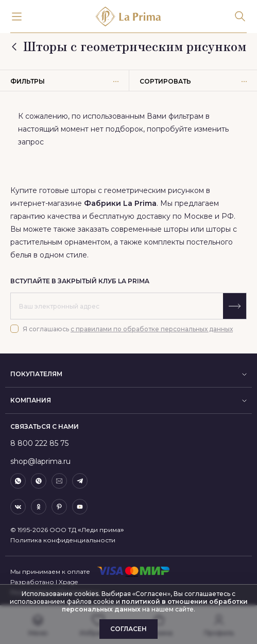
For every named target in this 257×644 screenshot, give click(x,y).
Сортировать (193, 81)
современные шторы (151, 229)
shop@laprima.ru (40, 461)
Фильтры (64, 81)
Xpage (68, 582)
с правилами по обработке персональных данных (152, 329)
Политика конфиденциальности (63, 540)
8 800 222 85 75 (39, 443)
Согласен (128, 629)
